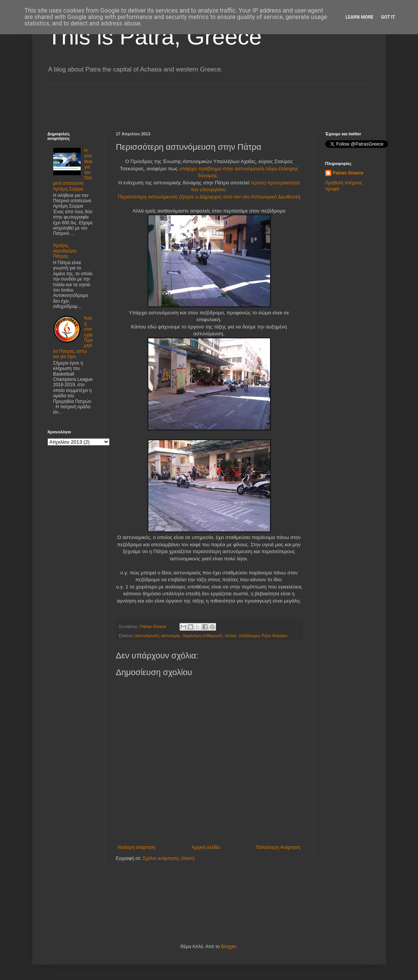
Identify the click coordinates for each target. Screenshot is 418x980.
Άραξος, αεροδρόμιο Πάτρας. (65, 251)
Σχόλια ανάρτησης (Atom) (168, 858)
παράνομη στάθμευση (202, 636)
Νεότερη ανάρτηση (137, 847)
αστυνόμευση (147, 636)
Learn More (359, 17)
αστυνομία (171, 636)
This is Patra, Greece (155, 37)
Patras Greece (348, 173)
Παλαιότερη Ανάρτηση (278, 847)
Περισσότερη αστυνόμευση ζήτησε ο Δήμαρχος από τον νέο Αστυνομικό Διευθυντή (209, 197)
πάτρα (230, 636)
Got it (388, 17)
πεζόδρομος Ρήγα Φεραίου (263, 636)
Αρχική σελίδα (206, 847)
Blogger (229, 947)
